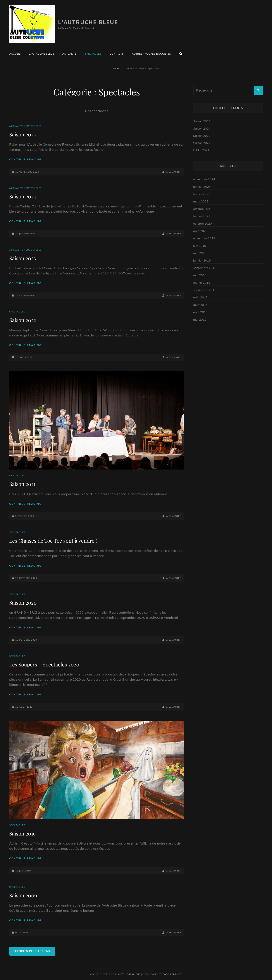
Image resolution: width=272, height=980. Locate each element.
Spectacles (93, 54)
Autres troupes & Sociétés (152, 54)
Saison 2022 (23, 320)
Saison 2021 (22, 484)
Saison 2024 (23, 196)
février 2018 (202, 283)
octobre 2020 (203, 223)
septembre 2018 (205, 268)
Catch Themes (172, 974)
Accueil (15, 54)
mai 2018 (200, 275)
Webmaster (174, 172)
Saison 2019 (22, 833)
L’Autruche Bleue (41, 54)
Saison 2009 (23, 895)
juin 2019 (200, 246)
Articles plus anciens (32, 951)
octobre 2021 (203, 209)
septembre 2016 (205, 290)
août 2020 (200, 231)
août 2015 (200, 297)
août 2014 (200, 305)
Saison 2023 (23, 258)
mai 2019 (200, 253)
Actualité (69, 54)
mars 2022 (201, 201)
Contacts (117, 54)
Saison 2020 (23, 602)
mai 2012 (200, 319)
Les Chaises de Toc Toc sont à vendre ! (53, 540)
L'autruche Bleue (88, 22)
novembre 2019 (204, 238)
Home (116, 68)
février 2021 (202, 216)
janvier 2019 (202, 260)
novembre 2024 (204, 179)
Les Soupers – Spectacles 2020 (44, 664)
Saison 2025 (23, 134)
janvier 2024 (202, 187)
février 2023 (202, 194)
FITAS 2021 (201, 150)
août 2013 (200, 312)
